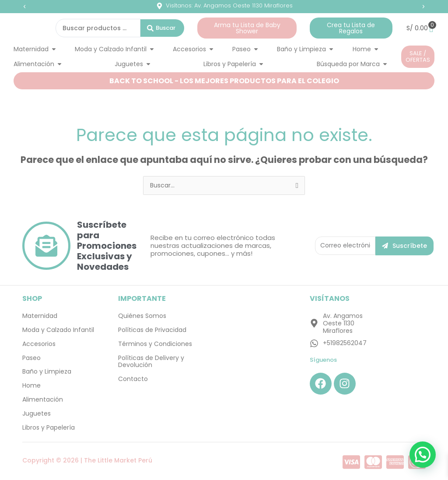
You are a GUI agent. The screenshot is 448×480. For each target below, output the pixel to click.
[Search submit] (162, 28)
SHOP (32, 298)
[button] (24, 7)
